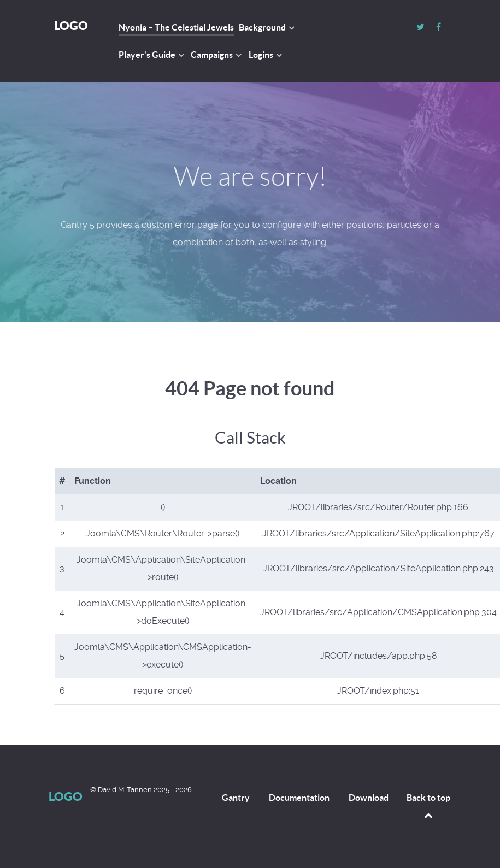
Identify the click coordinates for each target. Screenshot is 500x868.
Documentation (299, 798)
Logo (71, 25)
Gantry (236, 798)
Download (369, 798)
